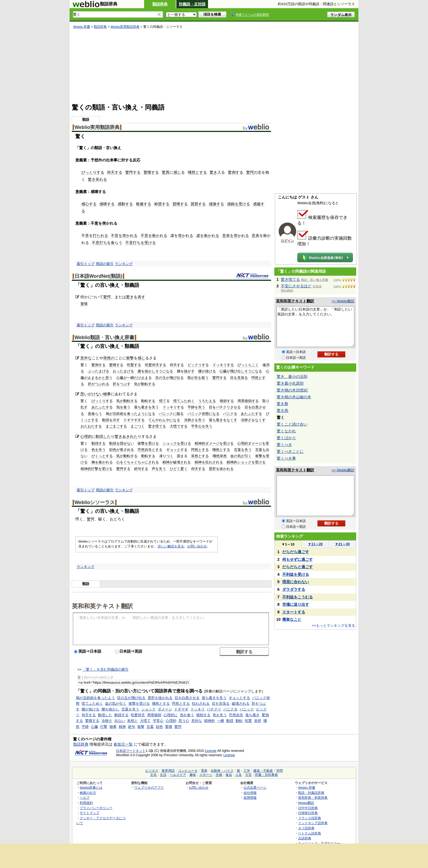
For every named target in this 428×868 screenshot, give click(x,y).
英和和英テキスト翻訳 (102, 606)
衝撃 (130, 358)
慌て (163, 401)
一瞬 (221, 721)
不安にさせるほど (296, 286)
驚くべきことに (290, 451)
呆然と (133, 721)
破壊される (241, 703)
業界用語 (168, 771)
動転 (239, 721)
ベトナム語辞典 (310, 833)
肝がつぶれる (99, 384)
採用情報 (250, 798)
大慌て (145, 721)
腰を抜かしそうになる (155, 371)
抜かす (189, 371)
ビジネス (152, 771)
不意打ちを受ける (141, 243)
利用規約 (86, 803)
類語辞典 (160, 4)
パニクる (230, 414)
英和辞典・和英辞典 (313, 798)
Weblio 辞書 (82, 27)
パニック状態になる (203, 414)
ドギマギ (181, 709)
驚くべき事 (286, 458)
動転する (148, 401)
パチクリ (214, 709)
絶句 (132, 727)
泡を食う (123, 407)
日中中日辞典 (308, 808)
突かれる (186, 236)
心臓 (94, 727)
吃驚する (134, 365)
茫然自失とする (150, 450)
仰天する (115, 172)
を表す (139, 297)
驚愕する (133, 172)
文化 (153, 775)
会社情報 (250, 793)
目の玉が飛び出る (170, 378)
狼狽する (227, 401)
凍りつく (166, 456)
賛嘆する (180, 204)
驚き (213, 172)
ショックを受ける (177, 443)
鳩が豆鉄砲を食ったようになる (130, 414)
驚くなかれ (286, 431)
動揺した (103, 436)
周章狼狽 (154, 715)
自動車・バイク (222, 771)
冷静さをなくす (253, 420)
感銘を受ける (239, 204)
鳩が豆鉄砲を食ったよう (95, 698)
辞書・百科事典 (266, 775)
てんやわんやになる (164, 420)
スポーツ (206, 775)
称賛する (162, 204)
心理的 (86, 436)
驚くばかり (286, 438)
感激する (216, 204)
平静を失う (196, 407)
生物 (219, 775)
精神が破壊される (177, 462)
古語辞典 (305, 838)
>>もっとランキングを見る (334, 626)
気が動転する (145, 384)
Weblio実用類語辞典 (125, 27)
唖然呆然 (220, 456)
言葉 (150, 727)
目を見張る (239, 378)
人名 (239, 775)
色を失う (99, 450)
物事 (107, 394)
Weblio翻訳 (306, 803)
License (211, 751)
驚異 (166, 172)
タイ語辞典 (306, 828)
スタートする (294, 612)
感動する (125, 204)
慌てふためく (184, 401)
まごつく (138, 426)
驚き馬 (283, 411)
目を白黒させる (187, 698)
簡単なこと (292, 619)
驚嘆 (84, 304)
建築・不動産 (263, 771)
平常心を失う (202, 426)
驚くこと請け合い (292, 424)
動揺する (99, 443)
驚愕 (107, 297)
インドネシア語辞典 (313, 823)
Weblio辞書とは (91, 787)
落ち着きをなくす (223, 420)
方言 (248, 775)
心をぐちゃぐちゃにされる (138, 462)
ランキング (124, 264)
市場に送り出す (296, 604)
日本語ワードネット (131, 751)
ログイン (287, 241)
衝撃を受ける (148, 443)
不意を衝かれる (154, 236)
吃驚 (248, 721)
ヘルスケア (178, 775)
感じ (177, 172)
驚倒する (236, 172)
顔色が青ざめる (122, 450)
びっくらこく (248, 365)
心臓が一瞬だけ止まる (134, 378)
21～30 (342, 544)
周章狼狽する (248, 401)
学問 (280, 771)
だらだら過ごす (296, 552)
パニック (247, 709)
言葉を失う (243, 450)
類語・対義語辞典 (311, 793)
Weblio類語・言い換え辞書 (104, 337)
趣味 (193, 775)
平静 (85, 727)
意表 (255, 236)
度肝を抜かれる (221, 469)
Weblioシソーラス (95, 502)
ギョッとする (177, 450)
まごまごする (116, 426)
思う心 (184, 721)
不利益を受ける (296, 574)
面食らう (95, 414)
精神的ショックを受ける (246, 462)
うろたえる (207, 401)
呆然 (258, 721)
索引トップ (86, 264)
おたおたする (91, 426)
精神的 (209, 721)
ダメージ (165, 709)
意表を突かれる (236, 236)
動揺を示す (111, 420)
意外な (86, 358)
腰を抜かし (110, 709)
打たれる (100, 236)
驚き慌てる (157, 426)
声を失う (159, 469)
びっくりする (93, 172)
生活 (163, 775)
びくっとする (102, 456)
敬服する (144, 204)
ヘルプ (85, 798)
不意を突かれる (124, 236)
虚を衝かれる (208, 236)
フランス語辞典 (310, 818)
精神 (122, 727)
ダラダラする (294, 589)
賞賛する (198, 204)
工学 (247, 771)
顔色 (159, 727)
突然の (109, 358)
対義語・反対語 (192, 4)
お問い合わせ (197, 546)
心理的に (171, 715)
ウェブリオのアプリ (149, 787)
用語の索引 (105, 264)
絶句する (141, 469)
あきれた (130, 436)
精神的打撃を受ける (96, 469)
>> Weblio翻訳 (343, 301)
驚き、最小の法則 (292, 376)
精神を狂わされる (209, 462)
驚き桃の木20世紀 (292, 390)
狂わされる (201, 703)
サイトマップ (90, 813)
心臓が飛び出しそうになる (241, 371)
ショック (148, 709)
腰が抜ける (207, 371)
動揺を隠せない (122, 443)
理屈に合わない (296, 582)
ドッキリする (223, 365)
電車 (204, 771)
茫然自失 (236, 715)
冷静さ (107, 721)
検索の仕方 (88, 793)
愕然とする (200, 450)
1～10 (288, 544)
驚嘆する (151, 172)
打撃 (104, 727)
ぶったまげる (99, 371)
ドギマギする (134, 420)
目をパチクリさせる (225, 407)
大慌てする (179, 426)
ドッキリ (198, 709)
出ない (120, 721)
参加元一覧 (123, 744)
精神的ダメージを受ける (214, 443)
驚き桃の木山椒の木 (294, 397)
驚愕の (252, 172)
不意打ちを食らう (107, 243)
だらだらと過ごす (298, 567)
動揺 (230, 721)
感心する (89, 204)
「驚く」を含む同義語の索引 (105, 669)
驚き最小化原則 (290, 383)
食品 (229, 775)
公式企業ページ (255, 787)
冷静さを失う (195, 420)
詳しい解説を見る (171, 546)
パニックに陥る (171, 414)
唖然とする (197, 172)
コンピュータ (188, 771)
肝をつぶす (122, 384)
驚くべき (284, 445)
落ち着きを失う (146, 407)
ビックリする (198, 365)
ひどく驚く (179, 469)
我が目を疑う (198, 378)
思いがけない (92, 394)
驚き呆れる (97, 179)
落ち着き (252, 715)
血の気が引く (241, 456)
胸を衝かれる (102, 462)
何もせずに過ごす (298, 559)
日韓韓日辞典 (308, 813)
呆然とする (200, 456)
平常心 (158, 721)
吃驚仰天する (156, 365)
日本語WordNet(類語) (98, 276)
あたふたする (102, 407)
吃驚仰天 (138, 715)
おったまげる (123, 371)
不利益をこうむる (298, 597)
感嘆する (107, 204)
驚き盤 (283, 404)
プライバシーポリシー (96, 808)
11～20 (315, 544)
